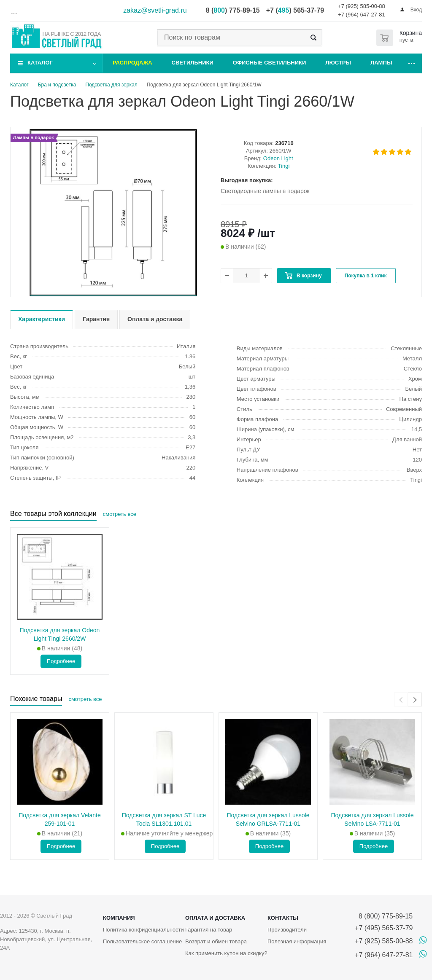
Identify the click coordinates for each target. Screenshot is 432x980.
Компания (119, 918)
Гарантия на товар (209, 930)
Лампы (381, 63)
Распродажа (132, 63)
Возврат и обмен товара (216, 941)
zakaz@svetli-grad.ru (155, 10)
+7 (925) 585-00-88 (362, 6)
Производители (287, 930)
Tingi (284, 166)
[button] (113, 296)
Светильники (193, 63)
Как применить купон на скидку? (226, 953)
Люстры (338, 63)
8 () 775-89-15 (233, 10)
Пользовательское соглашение (142, 941)
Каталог (40, 63)
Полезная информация (297, 941)
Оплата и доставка (215, 918)
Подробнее (61, 661)
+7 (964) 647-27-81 (362, 15)
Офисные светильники (270, 63)
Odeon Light (278, 158)
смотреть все (120, 514)
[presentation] (401, 699)
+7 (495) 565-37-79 (384, 928)
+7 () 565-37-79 (295, 10)
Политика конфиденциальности (143, 930)
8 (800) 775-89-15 (384, 916)
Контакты (283, 918)
